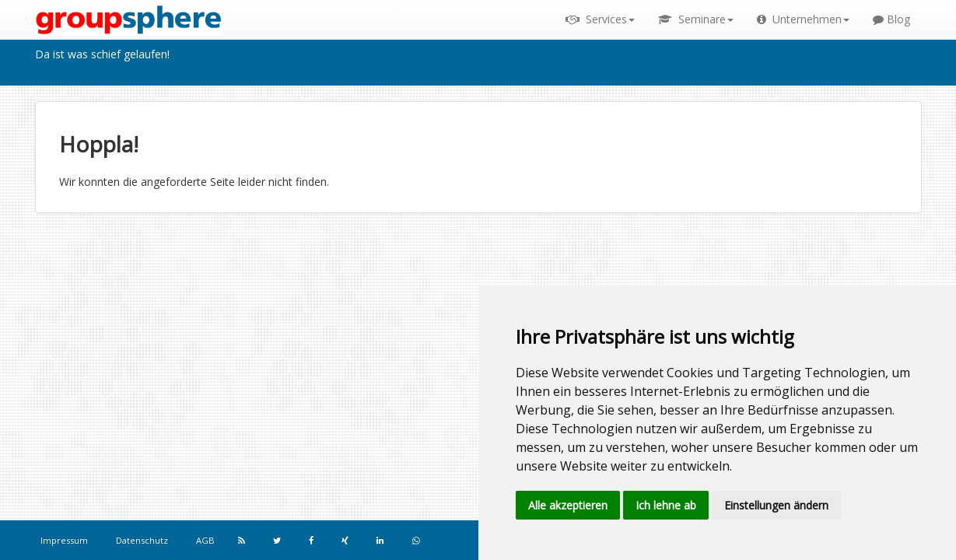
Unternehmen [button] (803, 19)
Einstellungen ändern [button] (776, 505)
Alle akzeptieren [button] (568, 505)
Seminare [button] (696, 19)
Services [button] (600, 19)
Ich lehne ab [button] (666, 505)
